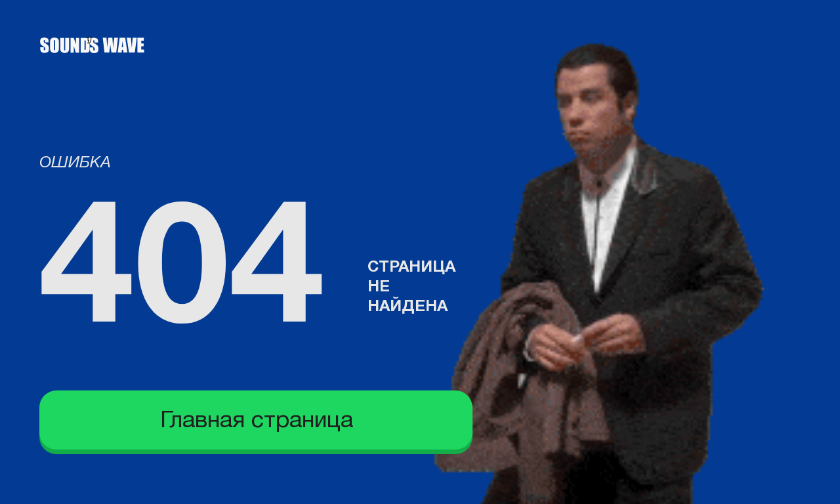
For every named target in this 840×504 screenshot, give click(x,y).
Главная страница (257, 421)
